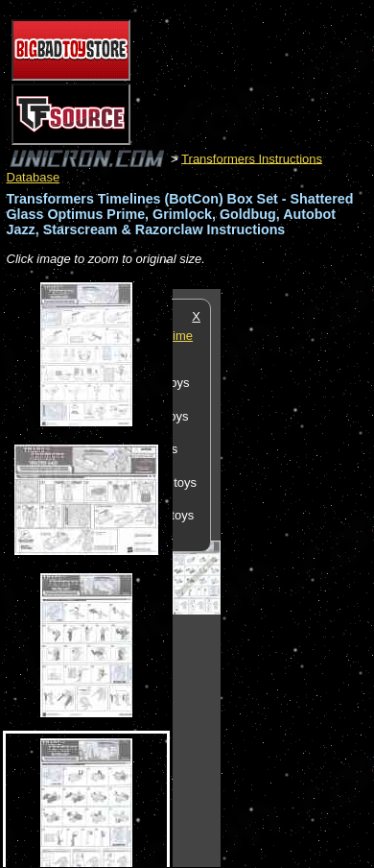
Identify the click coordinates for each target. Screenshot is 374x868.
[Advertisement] (297, 577)
